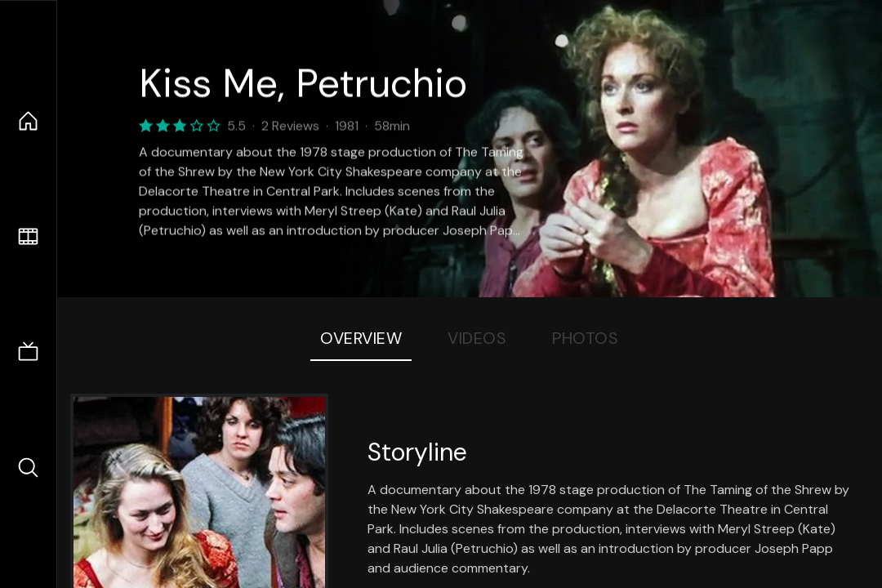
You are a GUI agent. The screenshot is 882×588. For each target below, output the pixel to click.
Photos (585, 338)
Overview (361, 338)
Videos (477, 338)
